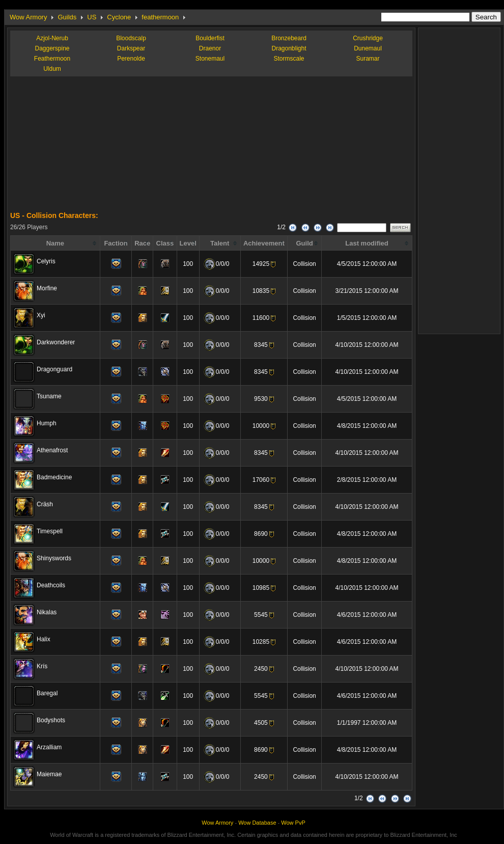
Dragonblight (289, 48)
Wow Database (257, 823)
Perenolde (131, 59)
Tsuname (49, 396)
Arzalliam (49, 747)
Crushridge (368, 38)
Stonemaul (210, 59)
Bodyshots (51, 720)
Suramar (368, 59)
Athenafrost (52, 450)
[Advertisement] (87, 148)
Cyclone (119, 17)
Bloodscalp (131, 38)
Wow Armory (28, 17)
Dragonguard (54, 369)
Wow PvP (293, 823)
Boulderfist (210, 38)
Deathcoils (51, 585)
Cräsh (45, 504)
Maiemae (49, 774)
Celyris (46, 261)
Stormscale (289, 59)
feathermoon (160, 17)
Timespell (50, 531)
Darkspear (131, 48)
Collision (304, 264)
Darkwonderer (56, 342)
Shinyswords (54, 558)
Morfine (47, 288)
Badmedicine (54, 477)
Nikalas (47, 612)
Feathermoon (52, 59)
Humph (47, 423)
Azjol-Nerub (52, 38)
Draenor (210, 48)
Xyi (41, 315)
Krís (42, 666)
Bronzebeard (289, 38)
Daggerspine (52, 48)
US (92, 17)
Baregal (47, 693)
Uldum (52, 69)
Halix (44, 639)
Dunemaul (368, 48)
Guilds (67, 17)
